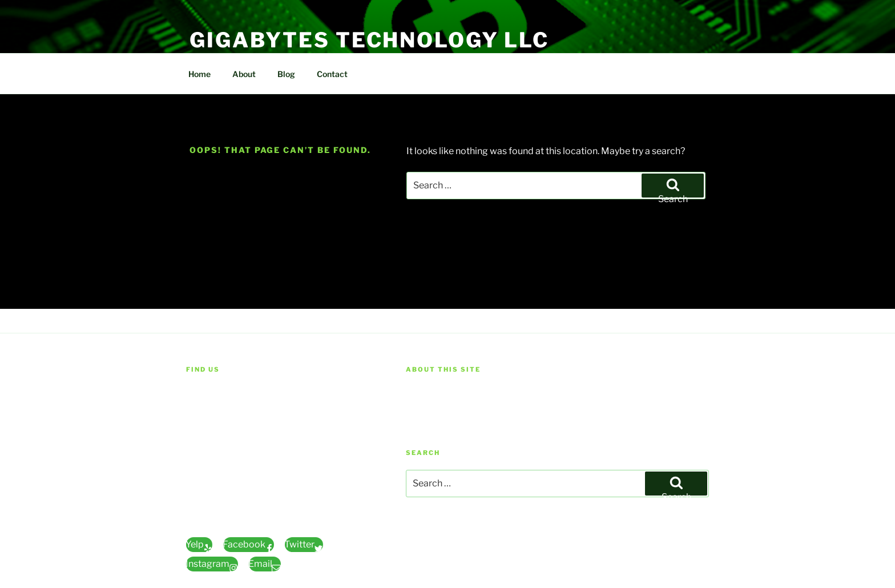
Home (199, 74)
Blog (286, 74)
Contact (332, 74)
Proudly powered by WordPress (463, 549)
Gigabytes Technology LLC (369, 40)
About (244, 74)
